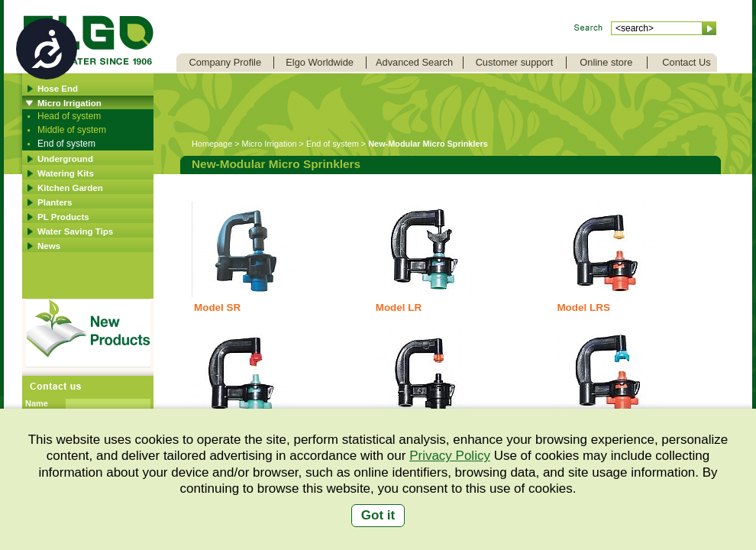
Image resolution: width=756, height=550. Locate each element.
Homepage (212, 144)
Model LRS (583, 307)
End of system (66, 144)
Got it (378, 515)
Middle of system (72, 130)
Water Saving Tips (75, 231)
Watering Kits (66, 173)
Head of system (69, 116)
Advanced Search (414, 62)
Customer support (515, 62)
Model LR (399, 307)
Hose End (58, 89)
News (49, 246)
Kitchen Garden (70, 188)
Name (37, 403)
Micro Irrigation (69, 103)
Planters (55, 202)
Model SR (217, 307)
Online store (606, 62)
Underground (65, 159)
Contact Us (686, 62)
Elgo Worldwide (320, 62)
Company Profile (225, 62)
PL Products (63, 217)
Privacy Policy (450, 456)
